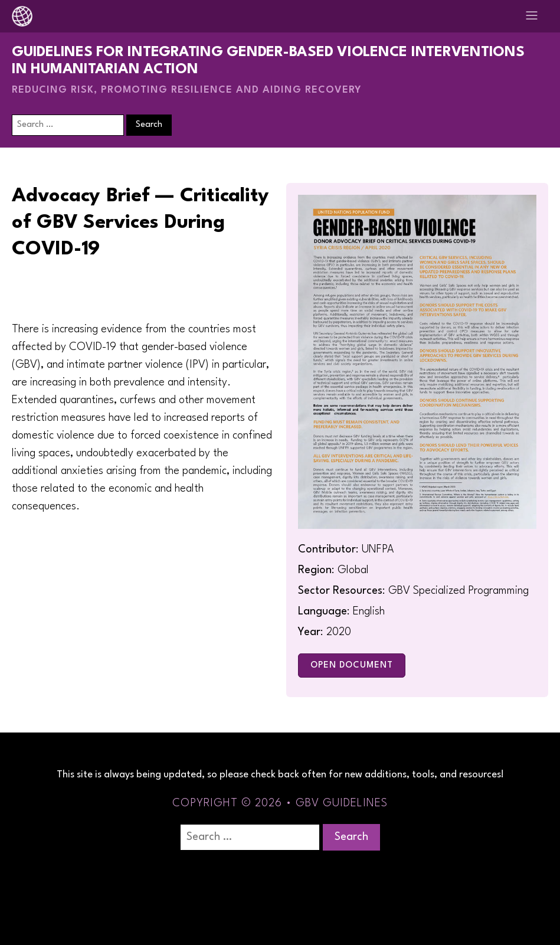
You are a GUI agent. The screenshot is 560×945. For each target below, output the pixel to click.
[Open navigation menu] (532, 16)
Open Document (352, 666)
